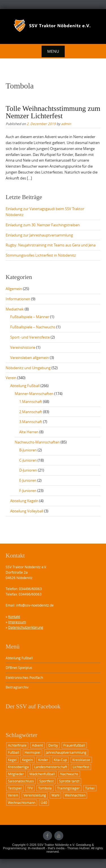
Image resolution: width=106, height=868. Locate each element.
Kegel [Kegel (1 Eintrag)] (12, 760)
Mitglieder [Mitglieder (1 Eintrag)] (16, 774)
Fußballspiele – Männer (30, 317)
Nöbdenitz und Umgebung (28, 368)
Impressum (17, 622)
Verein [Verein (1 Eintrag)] (13, 795)
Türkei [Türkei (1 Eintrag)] (90, 788)
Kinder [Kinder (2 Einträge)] (43, 760)
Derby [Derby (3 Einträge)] (53, 745)
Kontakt (14, 616)
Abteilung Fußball (25, 386)
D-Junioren (28, 470)
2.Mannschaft (31, 412)
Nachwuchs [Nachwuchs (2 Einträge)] (69, 774)
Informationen (18, 299)
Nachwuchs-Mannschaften (37, 442)
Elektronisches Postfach (24, 677)
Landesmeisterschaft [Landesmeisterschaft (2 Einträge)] (51, 767)
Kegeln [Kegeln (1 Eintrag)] (27, 760)
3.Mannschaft (31, 422)
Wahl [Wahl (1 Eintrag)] (55, 795)
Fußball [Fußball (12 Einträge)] (14, 752)
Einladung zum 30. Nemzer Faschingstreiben (43, 225)
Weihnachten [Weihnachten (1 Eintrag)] (75, 795)
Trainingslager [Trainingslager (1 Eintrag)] (68, 788)
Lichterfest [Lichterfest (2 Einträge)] (81, 767)
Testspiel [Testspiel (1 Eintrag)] (15, 788)
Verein (11, 378)
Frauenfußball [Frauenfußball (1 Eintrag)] (74, 745)
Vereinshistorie (23, 347)
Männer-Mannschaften (34, 394)
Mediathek (15, 309)
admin (66, 124)
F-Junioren (28, 491)
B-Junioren (28, 450)
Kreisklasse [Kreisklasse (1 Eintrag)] (81, 760)
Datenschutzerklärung (26, 627)
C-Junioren (28, 460)
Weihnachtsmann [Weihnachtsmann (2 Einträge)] (22, 802)
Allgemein (14, 289)
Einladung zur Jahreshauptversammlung (39, 235)
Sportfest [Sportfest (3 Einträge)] (46, 781)
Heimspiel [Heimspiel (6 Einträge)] (33, 752)
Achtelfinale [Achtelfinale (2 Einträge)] (17, 745)
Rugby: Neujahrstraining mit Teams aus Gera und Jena (51, 245)
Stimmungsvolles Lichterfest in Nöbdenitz (41, 255)
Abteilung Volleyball (27, 511)
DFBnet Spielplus (19, 668)
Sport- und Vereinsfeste (30, 337)
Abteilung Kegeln (24, 501)
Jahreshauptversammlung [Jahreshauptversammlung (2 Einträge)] (66, 752)
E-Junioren (28, 480)
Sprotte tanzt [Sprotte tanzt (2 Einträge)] (69, 781)
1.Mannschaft (31, 402)
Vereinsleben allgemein (30, 358)
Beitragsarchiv (17, 687)
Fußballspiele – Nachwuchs (33, 327)
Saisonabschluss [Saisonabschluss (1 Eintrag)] (21, 781)
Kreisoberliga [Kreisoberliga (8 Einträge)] (18, 767)
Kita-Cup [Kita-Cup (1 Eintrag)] (60, 760)
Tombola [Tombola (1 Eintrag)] (45, 788)
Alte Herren (29, 432)
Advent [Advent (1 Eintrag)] (37, 745)
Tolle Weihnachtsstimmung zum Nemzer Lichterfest (53, 112)
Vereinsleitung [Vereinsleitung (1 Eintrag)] (35, 795)
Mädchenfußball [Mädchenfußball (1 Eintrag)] (42, 774)
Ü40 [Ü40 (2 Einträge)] (44, 802)
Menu (53, 51)
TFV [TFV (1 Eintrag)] (30, 788)
